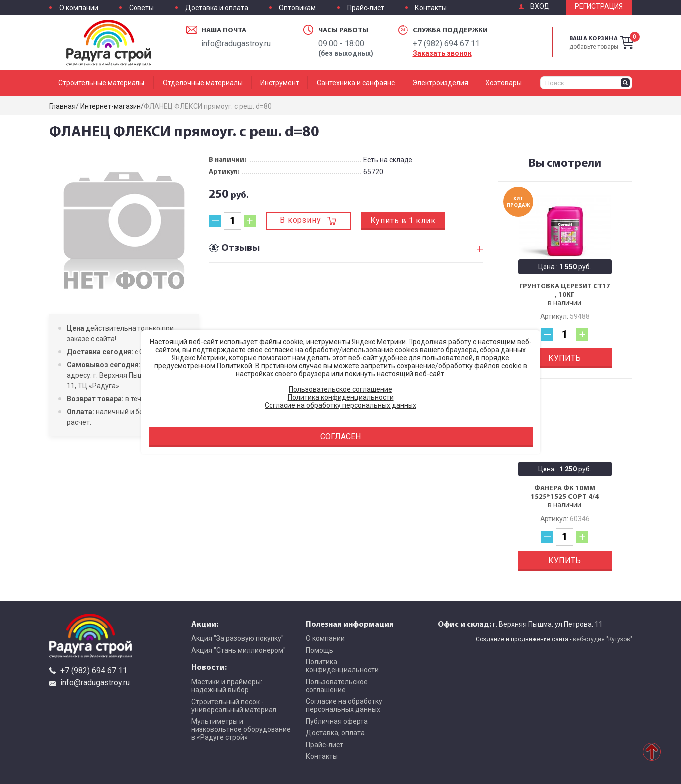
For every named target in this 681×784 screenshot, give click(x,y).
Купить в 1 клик (403, 221)
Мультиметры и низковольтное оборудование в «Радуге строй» (241, 729)
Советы (141, 8)
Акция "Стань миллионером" (239, 650)
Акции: (205, 624)
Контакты (431, 8)
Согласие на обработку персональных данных (344, 705)
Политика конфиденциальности (342, 666)
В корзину (300, 220)
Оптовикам (297, 8)
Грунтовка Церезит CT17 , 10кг (565, 290)
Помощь (320, 650)
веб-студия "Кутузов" (603, 639)
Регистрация (599, 7)
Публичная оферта (337, 721)
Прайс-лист (366, 8)
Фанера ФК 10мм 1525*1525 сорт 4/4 (565, 493)
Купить (565, 358)
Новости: (209, 667)
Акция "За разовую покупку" (238, 638)
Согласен (340, 436)
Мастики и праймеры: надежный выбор (227, 686)
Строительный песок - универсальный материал (234, 706)
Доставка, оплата (335, 733)
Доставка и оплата (217, 8)
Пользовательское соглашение (337, 686)
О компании (79, 8)
